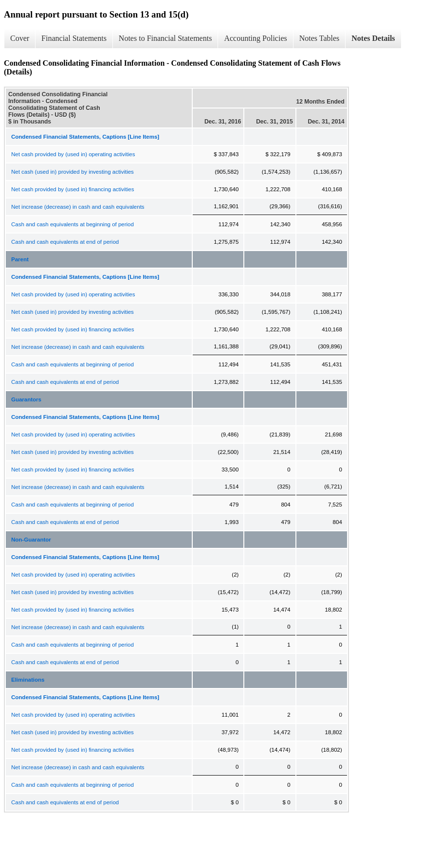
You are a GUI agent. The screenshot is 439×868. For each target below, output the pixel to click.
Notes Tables (320, 38)
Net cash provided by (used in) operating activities (73, 154)
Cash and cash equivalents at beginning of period (73, 224)
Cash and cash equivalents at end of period (65, 242)
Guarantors (26, 399)
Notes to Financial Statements (165, 38)
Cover (20, 38)
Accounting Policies (255, 38)
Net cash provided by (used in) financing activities (73, 189)
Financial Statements (74, 38)
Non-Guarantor (31, 540)
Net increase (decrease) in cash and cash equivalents (78, 207)
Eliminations (28, 680)
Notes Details (373, 38)
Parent (20, 259)
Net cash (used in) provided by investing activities (73, 172)
